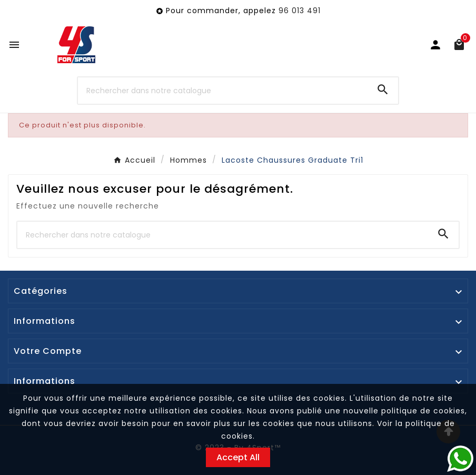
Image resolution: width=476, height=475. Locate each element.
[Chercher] (223, 91)
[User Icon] (435, 45)
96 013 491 (300, 11)
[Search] (383, 90)
